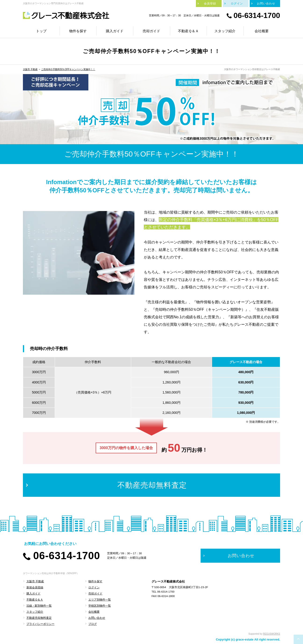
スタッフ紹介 (35, 612)
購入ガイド (33, 594)
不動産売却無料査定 (39, 618)
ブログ (93, 624)
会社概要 (94, 612)
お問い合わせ (97, 618)
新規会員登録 (35, 587)
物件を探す (95, 581)
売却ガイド (95, 594)
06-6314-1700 (257, 15)
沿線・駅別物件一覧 (39, 606)
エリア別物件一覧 (100, 600)
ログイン (94, 587)
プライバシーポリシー (40, 624)
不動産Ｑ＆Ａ (35, 600)
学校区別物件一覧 (100, 606)
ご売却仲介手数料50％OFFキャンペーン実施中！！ (68, 69)
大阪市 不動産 (30, 69)
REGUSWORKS (272, 634)
